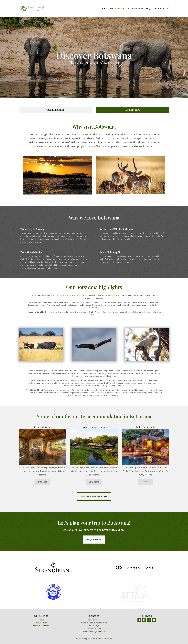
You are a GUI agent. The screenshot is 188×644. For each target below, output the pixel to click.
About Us (158, 9)
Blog (148, 9)
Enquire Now (133, 110)
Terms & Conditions (41, 626)
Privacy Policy (41, 623)
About (41, 620)
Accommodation (135, 9)
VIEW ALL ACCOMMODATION (94, 496)
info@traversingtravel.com (94, 632)
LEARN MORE (42, 482)
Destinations (116, 9)
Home (104, 9)
